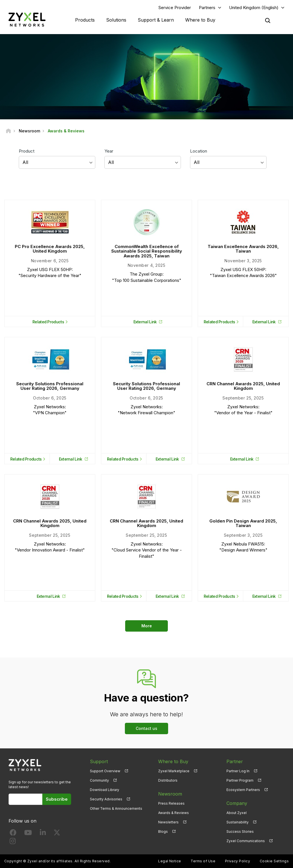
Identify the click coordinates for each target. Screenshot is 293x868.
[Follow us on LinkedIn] (43, 834)
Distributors (168, 780)
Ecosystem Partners (243, 790)
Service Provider (175, 8)
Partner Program (240, 780)
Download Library (105, 790)
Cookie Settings (274, 861)
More (147, 626)
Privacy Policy (238, 861)
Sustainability (238, 822)
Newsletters (168, 822)
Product (27, 151)
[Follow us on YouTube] (28, 834)
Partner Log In (238, 771)
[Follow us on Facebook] (13, 834)
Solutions (116, 20)
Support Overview (105, 771)
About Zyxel (237, 813)
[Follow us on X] (57, 834)
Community (99, 780)
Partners (207, 8)
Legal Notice (170, 861)
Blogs (163, 831)
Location (199, 151)
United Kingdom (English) (254, 8)
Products (85, 20)
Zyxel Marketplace (174, 771)
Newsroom (170, 794)
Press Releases (171, 803)
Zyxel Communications (246, 841)
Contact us (146, 728)
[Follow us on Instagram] (13, 842)
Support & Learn (156, 20)
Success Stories (240, 831)
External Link (145, 322)
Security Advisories (106, 799)
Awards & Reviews (174, 813)
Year (109, 151)
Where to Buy (200, 20)
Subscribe (57, 799)
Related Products (48, 322)
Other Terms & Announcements (116, 808)
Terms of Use (203, 861)
